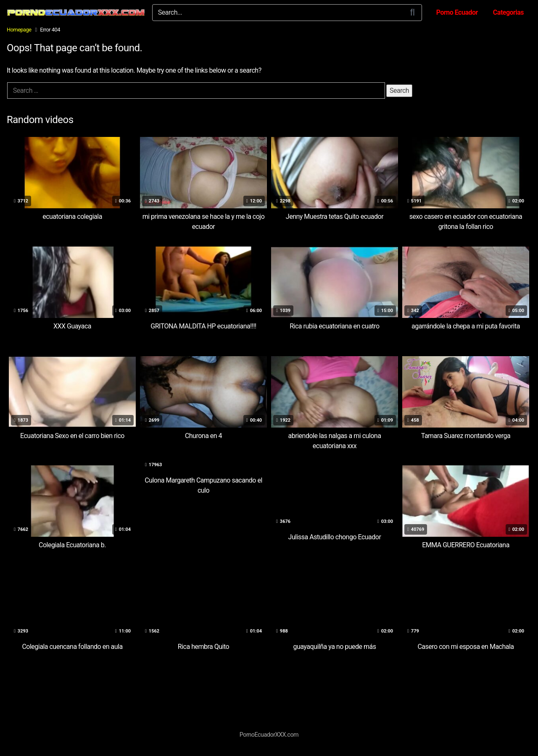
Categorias (508, 12)
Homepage (19, 30)
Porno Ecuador (457, 12)
